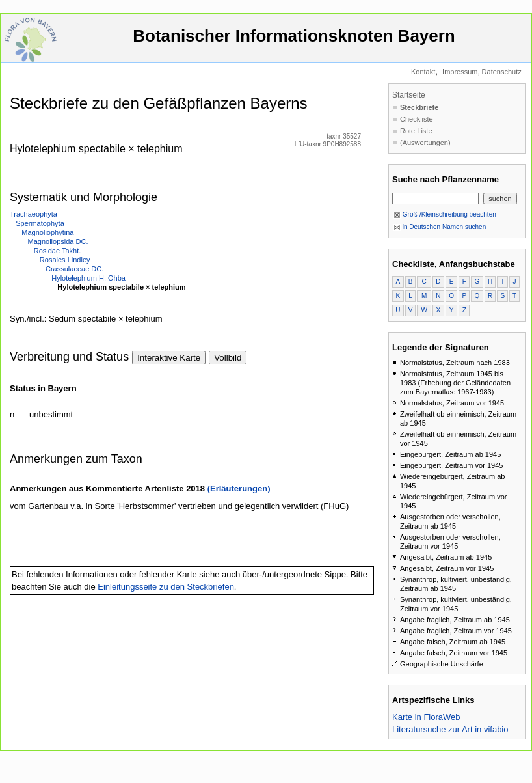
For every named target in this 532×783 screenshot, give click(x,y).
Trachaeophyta (33, 214)
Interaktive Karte (169, 358)
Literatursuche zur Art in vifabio (450, 729)
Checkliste (417, 119)
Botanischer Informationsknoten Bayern (294, 42)
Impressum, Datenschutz (482, 72)
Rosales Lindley (65, 260)
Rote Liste (416, 131)
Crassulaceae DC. (74, 269)
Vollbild (228, 358)
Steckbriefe (419, 107)
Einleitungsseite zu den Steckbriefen (166, 587)
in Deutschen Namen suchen (440, 227)
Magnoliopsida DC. (58, 241)
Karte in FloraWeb (426, 717)
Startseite (409, 95)
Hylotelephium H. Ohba (88, 278)
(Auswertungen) (425, 143)
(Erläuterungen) (239, 488)
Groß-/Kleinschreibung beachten (445, 214)
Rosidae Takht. (58, 251)
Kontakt (423, 72)
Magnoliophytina (47, 232)
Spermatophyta (40, 223)
